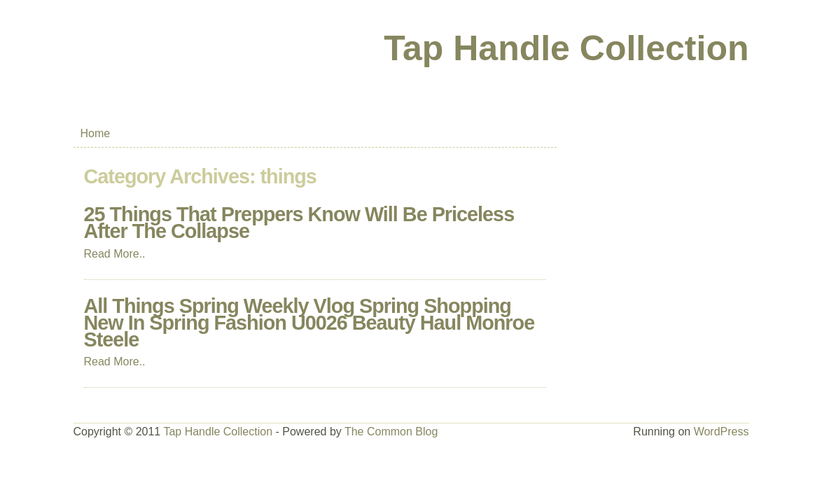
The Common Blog (391, 432)
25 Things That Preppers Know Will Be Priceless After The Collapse (299, 223)
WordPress (722, 432)
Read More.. (115, 254)
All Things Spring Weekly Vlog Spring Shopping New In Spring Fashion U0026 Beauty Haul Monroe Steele (309, 323)
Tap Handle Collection (566, 48)
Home (96, 133)
